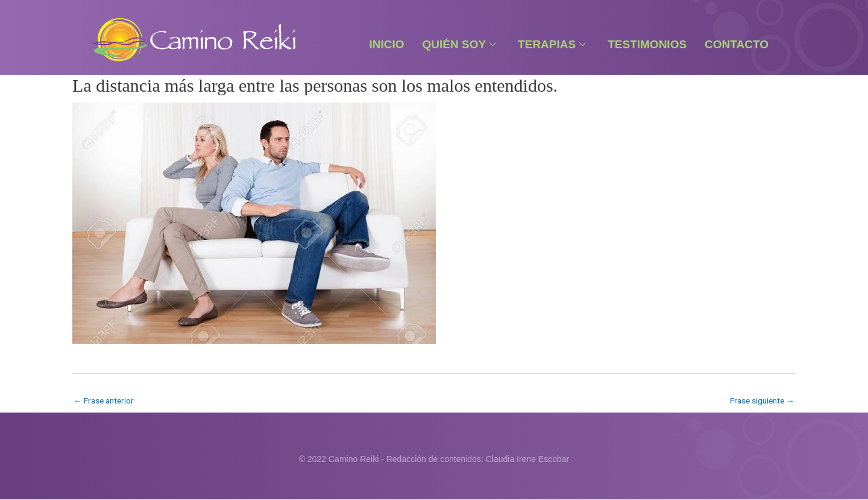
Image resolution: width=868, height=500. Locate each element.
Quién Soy (460, 44)
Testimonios (647, 44)
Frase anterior (105, 400)
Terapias (552, 44)
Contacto (737, 44)
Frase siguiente (760, 400)
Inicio (386, 44)
